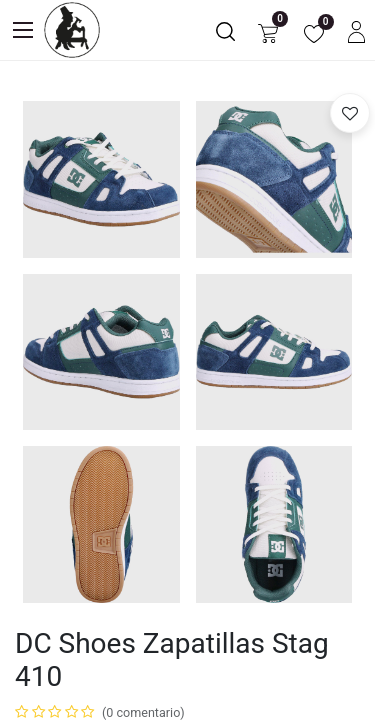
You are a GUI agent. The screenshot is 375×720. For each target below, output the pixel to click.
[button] (350, 113)
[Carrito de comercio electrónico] (268, 30)
